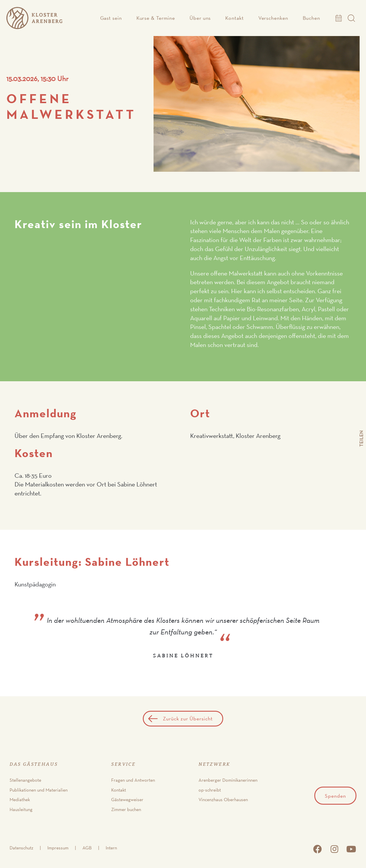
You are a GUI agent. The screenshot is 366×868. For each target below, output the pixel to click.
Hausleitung (21, 809)
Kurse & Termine (156, 18)
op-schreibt (210, 790)
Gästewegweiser (127, 800)
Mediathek (20, 800)
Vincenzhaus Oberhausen (223, 800)
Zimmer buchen (126, 809)
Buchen (311, 18)
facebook (318, 849)
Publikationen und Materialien (39, 790)
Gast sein (111, 18)
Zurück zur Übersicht (188, 718)
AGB (87, 848)
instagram (334, 849)
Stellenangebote (25, 780)
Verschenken (273, 18)
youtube (351, 849)
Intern (111, 848)
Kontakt (234, 18)
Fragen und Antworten (133, 780)
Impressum (58, 848)
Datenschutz (21, 848)
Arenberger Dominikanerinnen (228, 780)
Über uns (200, 18)
